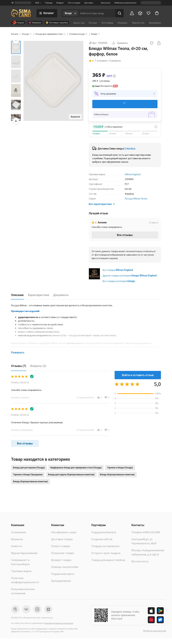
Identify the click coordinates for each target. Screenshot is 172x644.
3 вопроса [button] (115, 61)
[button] (152, 43)
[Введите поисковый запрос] (97, 13)
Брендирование (61, 581)
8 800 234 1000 (152, 532)
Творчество (138, 23)
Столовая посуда (77, 34)
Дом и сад (79, 23)
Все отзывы (125, 235)
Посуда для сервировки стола (49, 34)
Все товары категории (119, 281)
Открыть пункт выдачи (106, 553)
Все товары (118, 270)
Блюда (94, 34)
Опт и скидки (74, 3)
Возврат (60, 3)
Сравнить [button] (120, 43)
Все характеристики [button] (102, 204)
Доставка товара (62, 539)
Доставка (89, 3)
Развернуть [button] (18, 353)
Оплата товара (61, 546)
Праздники (155, 23)
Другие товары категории (130, 276)
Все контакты (140, 561)
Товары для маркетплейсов (108, 560)
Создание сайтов (102, 539)
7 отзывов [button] (101, 61)
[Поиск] (119, 13)
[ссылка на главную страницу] (21, 13)
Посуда (93, 23)
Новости (17, 546)
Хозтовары (107, 23)
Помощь (49, 3)
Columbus (130, 149)
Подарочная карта (63, 574)
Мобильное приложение (125, 3)
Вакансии (106, 3)
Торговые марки (21, 571)
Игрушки (122, 23)
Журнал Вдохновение (24, 553)
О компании (18, 532)
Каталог (15, 34)
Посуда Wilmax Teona (136, 199)
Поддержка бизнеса (104, 532)
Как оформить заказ (64, 532)
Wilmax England (133, 174)
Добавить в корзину (125, 104)
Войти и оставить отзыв (138, 375)
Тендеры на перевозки (105, 546)
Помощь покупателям (65, 567)
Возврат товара (61, 560)
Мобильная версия (155, 631)
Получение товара (63, 553)
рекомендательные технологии (59, 623)
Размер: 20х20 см (20, 382)
